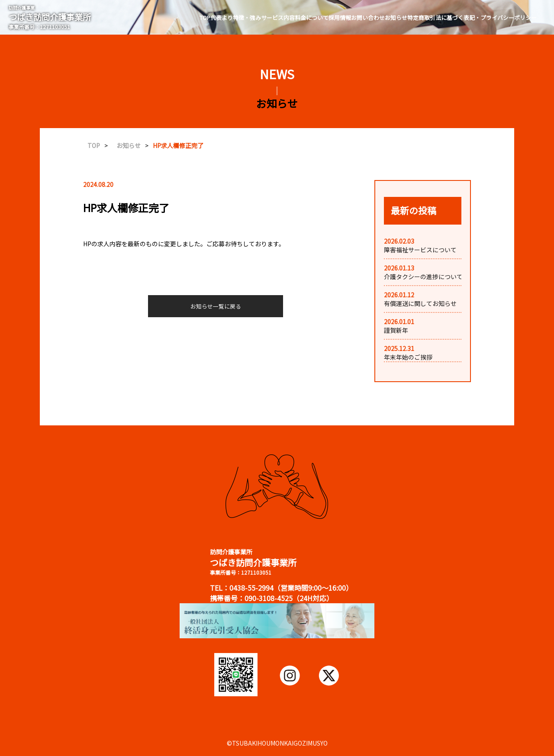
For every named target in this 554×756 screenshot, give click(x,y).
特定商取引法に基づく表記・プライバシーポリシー (472, 18)
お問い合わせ (368, 18)
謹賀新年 (396, 330)
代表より (222, 18)
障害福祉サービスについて (420, 250)
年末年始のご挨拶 (408, 357)
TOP (205, 18)
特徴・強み (247, 18)
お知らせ (396, 18)
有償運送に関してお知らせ (420, 303)
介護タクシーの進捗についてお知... (431, 277)
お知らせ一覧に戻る (216, 306)
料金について (312, 18)
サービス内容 (278, 18)
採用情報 (340, 18)
